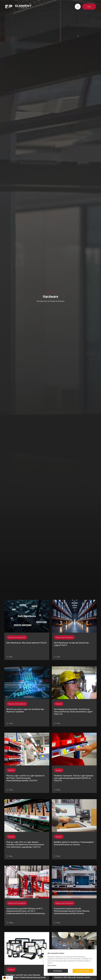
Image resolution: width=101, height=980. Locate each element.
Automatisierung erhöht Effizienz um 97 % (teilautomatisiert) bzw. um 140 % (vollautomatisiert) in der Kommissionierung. (26, 911)
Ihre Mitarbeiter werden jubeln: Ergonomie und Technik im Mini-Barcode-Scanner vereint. (74, 976)
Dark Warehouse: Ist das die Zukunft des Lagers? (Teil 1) (71, 644)
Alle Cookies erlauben (83, 971)
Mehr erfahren (52, 965)
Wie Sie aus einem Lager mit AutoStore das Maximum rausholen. (25, 710)
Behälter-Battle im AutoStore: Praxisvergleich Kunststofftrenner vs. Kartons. (74, 843)
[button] (78, 7)
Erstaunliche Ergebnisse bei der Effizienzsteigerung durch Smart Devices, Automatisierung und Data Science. (72, 911)
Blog (89, 6)
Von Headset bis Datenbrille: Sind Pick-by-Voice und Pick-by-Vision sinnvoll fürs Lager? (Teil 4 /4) (73, 712)
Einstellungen (58, 971)
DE (6, 978)
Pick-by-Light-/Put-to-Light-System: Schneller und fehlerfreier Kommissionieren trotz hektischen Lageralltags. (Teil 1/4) (25, 844)
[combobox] (7, 978)
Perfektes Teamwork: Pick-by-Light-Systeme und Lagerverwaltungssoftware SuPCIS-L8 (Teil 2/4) (74, 778)
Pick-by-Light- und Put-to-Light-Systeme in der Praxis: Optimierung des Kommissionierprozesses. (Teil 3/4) (25, 778)
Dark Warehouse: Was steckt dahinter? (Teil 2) (26, 643)
